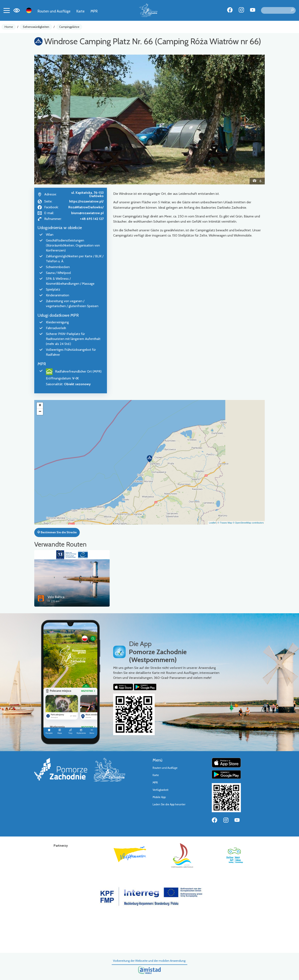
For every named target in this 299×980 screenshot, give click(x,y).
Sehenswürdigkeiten (36, 27)
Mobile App (159, 797)
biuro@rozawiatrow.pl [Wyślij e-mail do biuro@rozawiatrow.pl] (87, 213)
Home (9, 27)
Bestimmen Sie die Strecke (57, 532)
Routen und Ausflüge (54, 11)
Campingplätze (69, 27)
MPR (94, 11)
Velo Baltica (56, 597)
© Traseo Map (225, 523)
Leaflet (212, 523)
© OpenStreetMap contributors (248, 523)
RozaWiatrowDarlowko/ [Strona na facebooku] (86, 207)
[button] (52, 119)
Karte (80, 11)
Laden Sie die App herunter (169, 804)
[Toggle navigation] (7, 10)
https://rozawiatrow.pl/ (86, 201)
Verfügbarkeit (161, 790)
